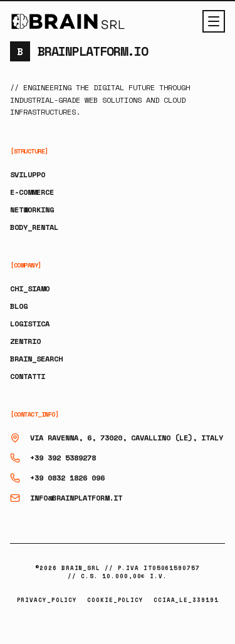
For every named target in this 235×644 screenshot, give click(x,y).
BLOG (19, 306)
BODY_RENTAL (34, 227)
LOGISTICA (30, 324)
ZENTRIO (25, 341)
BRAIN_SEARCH (36, 359)
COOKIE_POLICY (115, 600)
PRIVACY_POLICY (47, 600)
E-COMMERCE (32, 192)
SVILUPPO (28, 174)
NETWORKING (32, 210)
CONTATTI (28, 376)
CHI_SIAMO (30, 288)
